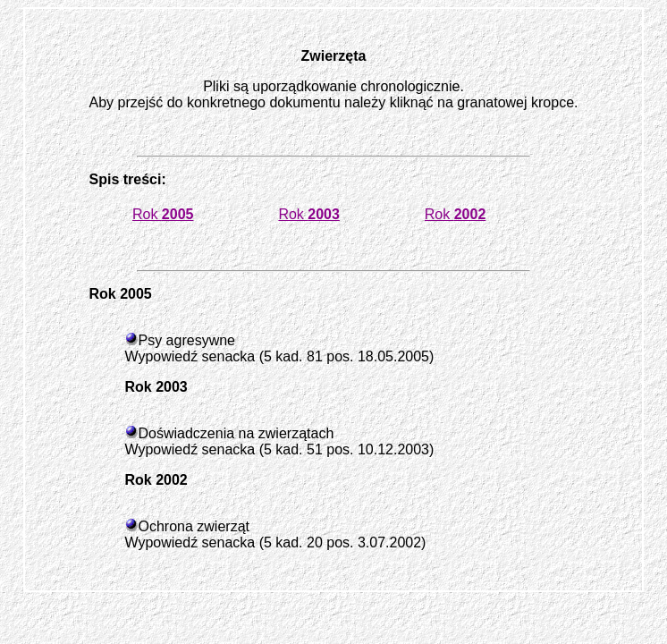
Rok (163, 214)
